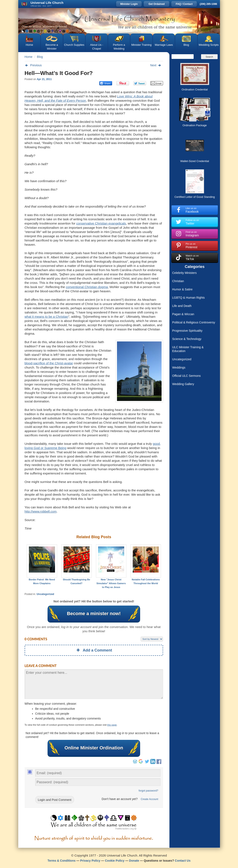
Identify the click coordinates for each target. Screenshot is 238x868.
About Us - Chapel (96, 47)
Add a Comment (94, 650)
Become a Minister (52, 47)
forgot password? (148, 791)
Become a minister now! (94, 614)
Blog (186, 45)
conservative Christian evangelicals (101, 223)
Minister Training (141, 45)
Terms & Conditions (62, 861)
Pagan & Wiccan (183, 314)
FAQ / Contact (184, 4)
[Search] (183, 57)
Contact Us (183, 861)
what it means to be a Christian (46, 317)
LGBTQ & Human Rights (188, 298)
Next (157, 65)
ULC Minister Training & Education (188, 349)
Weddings (179, 367)
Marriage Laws (164, 45)
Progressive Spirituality (187, 331)
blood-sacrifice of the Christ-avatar (49, 363)
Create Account (149, 799)
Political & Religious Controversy (194, 322)
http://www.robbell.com (41, 511)
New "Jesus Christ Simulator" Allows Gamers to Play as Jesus (111, 583)
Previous (33, 65)
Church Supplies (74, 45)
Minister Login (129, 4)
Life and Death (182, 306)
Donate (134, 861)
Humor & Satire (182, 289)
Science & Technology (187, 339)
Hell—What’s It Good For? (59, 73)
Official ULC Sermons (186, 376)
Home (29, 45)
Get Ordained (156, 4)
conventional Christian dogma (87, 287)
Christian (178, 281)
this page (112, 725)
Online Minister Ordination (94, 748)
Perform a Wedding (119, 47)
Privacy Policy (90, 861)
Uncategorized (45, 594)
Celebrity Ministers (184, 273)
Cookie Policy (115, 861)
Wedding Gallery (183, 384)
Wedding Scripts (209, 45)
